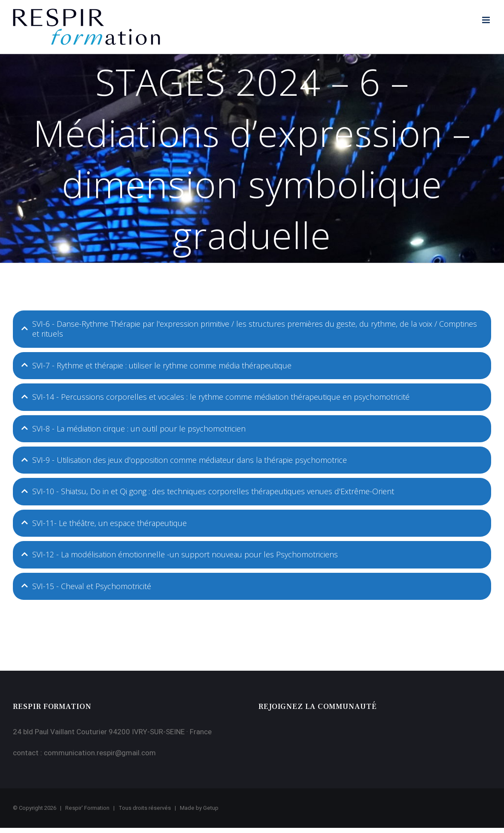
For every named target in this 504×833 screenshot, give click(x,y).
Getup (211, 808)
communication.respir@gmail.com (100, 753)
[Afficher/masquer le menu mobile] (487, 20)
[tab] (252, 329)
